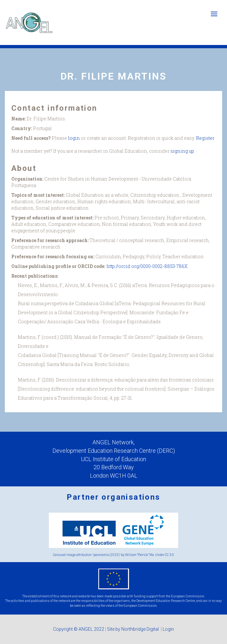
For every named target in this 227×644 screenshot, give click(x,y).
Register (205, 138)
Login (168, 629)
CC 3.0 (169, 555)
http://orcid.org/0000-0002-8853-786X (147, 266)
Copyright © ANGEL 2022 (79, 629)
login (74, 138)
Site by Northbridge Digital (133, 629)
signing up (182, 151)
